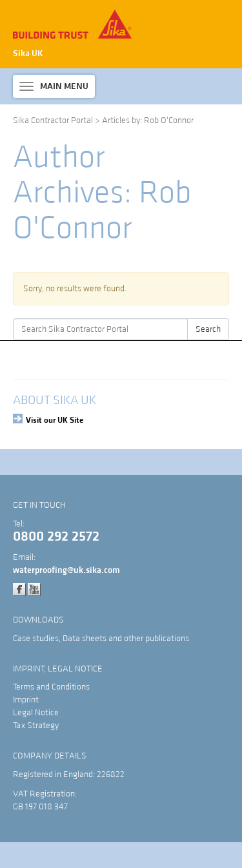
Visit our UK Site (55, 420)
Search (208, 329)
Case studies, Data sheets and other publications (101, 639)
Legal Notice (36, 713)
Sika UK (28, 53)
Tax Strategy (36, 726)
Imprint (26, 700)
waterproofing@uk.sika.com (66, 570)
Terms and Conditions (51, 687)
